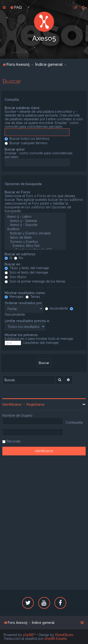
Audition (35, 229)
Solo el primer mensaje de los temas (35, 281)
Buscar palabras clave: (22, 108)
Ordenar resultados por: (24, 303)
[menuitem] (16, 7)
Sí (8, 258)
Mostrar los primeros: (21, 335)
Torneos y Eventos (35, 242)
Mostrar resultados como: (25, 293)
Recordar (14, 441)
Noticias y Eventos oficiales (35, 233)
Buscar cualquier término (26, 143)
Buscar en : (13, 264)
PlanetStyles (64, 635)
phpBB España (56, 639)
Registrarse (36, 404)
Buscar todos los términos (27, 139)
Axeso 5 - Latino (35, 217)
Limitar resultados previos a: (27, 321)
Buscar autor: (15, 149)
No (19, 258)
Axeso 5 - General (35, 221)
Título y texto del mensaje (27, 268)
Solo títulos (16, 277)
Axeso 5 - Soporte (35, 225)
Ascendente (56, 308)
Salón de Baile (35, 238)
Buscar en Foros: (18, 192)
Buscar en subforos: (20, 254)
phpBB (28, 635)
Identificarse (12, 404)
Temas (33, 297)
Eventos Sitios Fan (35, 246)
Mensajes (14, 297)
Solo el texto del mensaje (26, 272)
